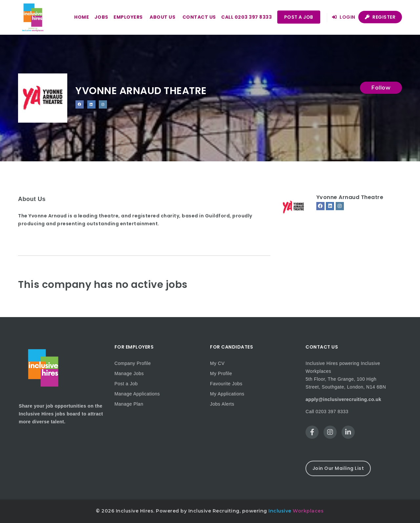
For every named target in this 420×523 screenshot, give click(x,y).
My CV (217, 363)
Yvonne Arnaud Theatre (350, 197)
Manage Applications (137, 394)
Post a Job (299, 17)
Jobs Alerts (222, 404)
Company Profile (133, 363)
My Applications (227, 394)
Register (380, 17)
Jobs (101, 17)
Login (344, 17)
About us (162, 17)
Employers (128, 17)
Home (82, 17)
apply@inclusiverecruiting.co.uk (343, 399)
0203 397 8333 (332, 412)
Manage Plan (129, 404)
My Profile (221, 373)
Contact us (199, 17)
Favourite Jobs (226, 384)
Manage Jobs (129, 373)
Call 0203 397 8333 (246, 17)
